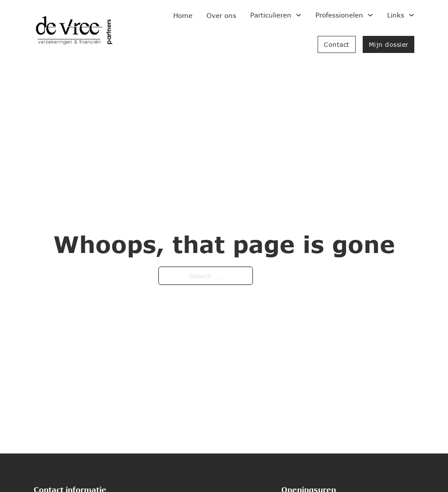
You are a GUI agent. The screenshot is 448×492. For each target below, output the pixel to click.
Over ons (221, 15)
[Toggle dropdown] (299, 15)
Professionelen (339, 15)
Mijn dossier (389, 44)
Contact (337, 44)
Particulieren (271, 15)
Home (183, 15)
